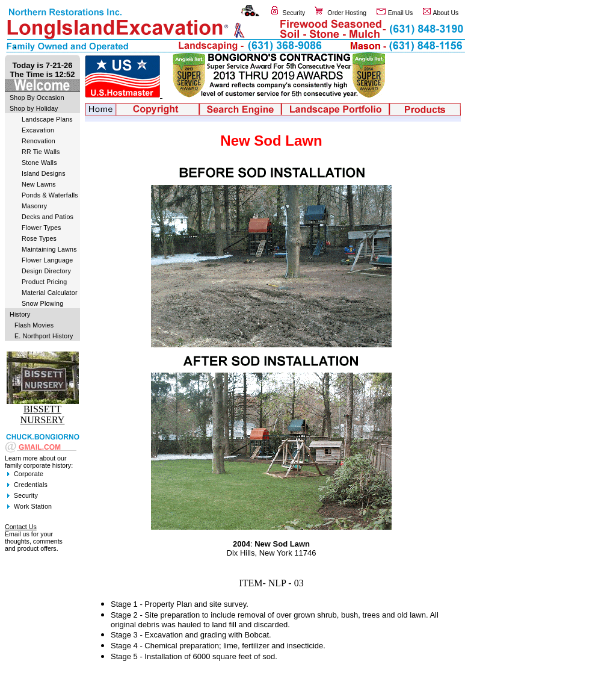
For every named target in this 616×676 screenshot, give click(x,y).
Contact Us (21, 527)
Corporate (29, 474)
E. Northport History (44, 336)
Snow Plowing (42, 303)
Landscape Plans (47, 119)
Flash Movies (34, 325)
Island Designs (44, 173)
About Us (446, 13)
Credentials (31, 485)
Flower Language (47, 260)
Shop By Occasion (37, 98)
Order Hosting (347, 13)
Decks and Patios (48, 217)
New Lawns (39, 184)
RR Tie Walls (41, 152)
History (20, 314)
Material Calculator (50, 293)
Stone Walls (39, 163)
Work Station (33, 506)
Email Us (401, 13)
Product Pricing (44, 282)
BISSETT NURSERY (43, 414)
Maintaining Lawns (49, 249)
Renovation (38, 141)
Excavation (38, 130)
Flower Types (42, 228)
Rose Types (39, 238)
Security (294, 13)
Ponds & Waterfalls (50, 195)
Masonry (34, 206)
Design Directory (46, 271)
